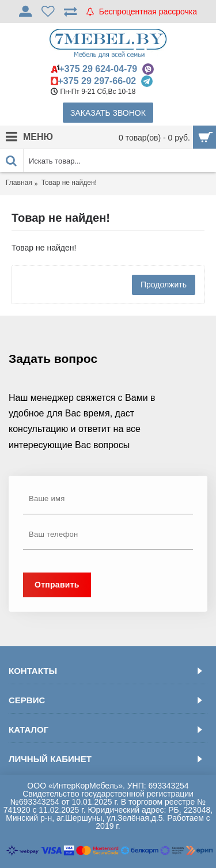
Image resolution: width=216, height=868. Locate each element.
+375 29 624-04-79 (98, 69)
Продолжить (164, 285)
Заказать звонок (108, 113)
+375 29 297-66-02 (97, 81)
